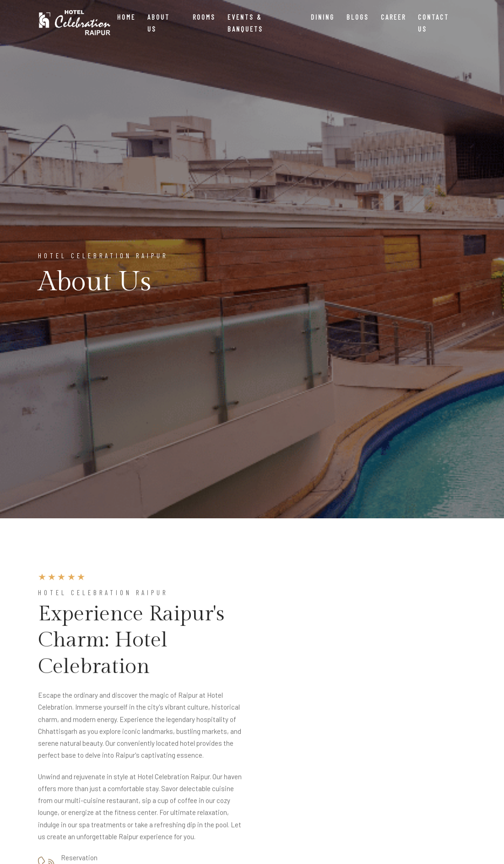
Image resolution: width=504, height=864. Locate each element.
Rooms (204, 17)
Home (126, 17)
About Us (159, 23)
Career (393, 17)
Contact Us (434, 23)
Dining (323, 17)
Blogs (358, 17)
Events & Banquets (245, 23)
